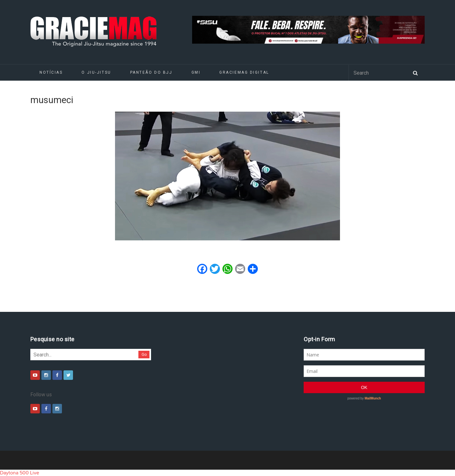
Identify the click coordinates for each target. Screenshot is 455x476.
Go (144, 354)
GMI (196, 72)
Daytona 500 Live (20, 473)
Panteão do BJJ (151, 72)
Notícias (51, 72)
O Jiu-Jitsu (96, 72)
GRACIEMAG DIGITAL (244, 72)
